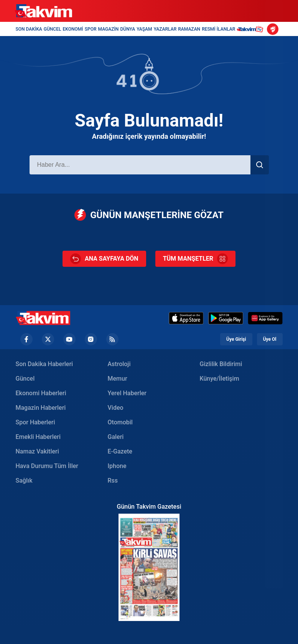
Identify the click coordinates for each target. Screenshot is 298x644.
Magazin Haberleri (41, 408)
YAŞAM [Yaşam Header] (144, 29)
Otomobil (120, 422)
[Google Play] (226, 318)
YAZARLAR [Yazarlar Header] (165, 29)
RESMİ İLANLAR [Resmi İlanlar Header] (218, 29)
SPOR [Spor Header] (91, 29)
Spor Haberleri (35, 422)
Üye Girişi (236, 339)
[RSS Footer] (112, 339)
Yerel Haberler (127, 393)
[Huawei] (265, 318)
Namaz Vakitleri (37, 451)
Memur (118, 379)
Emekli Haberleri (38, 437)
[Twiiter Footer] (48, 339)
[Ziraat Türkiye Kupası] (273, 29)
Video (116, 408)
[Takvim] (43, 11)
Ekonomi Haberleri (41, 393)
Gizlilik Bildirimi (221, 364)
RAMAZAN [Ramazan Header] (189, 29)
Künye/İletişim (220, 379)
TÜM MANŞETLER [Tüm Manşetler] (195, 259)
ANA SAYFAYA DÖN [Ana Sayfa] (104, 259)
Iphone (117, 466)
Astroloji (119, 364)
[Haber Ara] (140, 165)
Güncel (25, 379)
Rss (113, 481)
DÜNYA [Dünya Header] (128, 29)
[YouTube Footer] (69, 339)
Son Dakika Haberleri (44, 364)
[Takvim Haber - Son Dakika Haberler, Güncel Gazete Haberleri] (43, 318)
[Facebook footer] (26, 339)
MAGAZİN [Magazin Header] (109, 29)
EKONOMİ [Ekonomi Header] (73, 29)
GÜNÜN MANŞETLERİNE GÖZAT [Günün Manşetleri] (149, 215)
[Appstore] (186, 318)
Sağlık (24, 481)
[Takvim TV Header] (251, 29)
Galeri (116, 437)
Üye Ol (270, 339)
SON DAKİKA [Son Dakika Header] (29, 29)
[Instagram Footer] (91, 339)
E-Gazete (120, 451)
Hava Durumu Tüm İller (47, 466)
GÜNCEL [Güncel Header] (53, 29)
